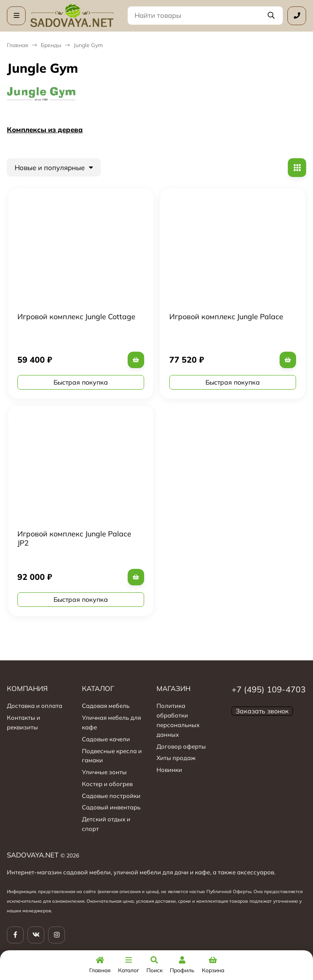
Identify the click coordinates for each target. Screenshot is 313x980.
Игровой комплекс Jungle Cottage (76, 316)
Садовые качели (106, 739)
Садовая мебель (106, 706)
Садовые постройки (111, 796)
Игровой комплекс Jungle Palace (226, 316)
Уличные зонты (104, 772)
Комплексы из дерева (45, 130)
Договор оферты (181, 746)
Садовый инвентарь (111, 807)
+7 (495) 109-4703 (269, 689)
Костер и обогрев (107, 784)
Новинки (169, 770)
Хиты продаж (176, 758)
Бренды (51, 45)
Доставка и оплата (35, 706)
